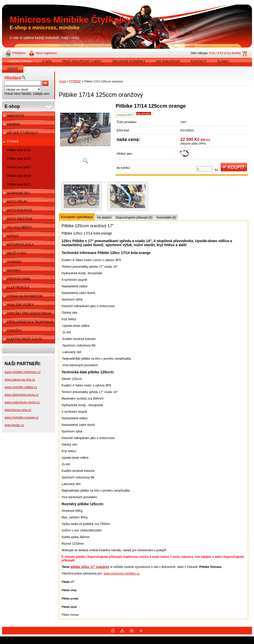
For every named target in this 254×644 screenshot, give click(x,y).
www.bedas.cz (14, 425)
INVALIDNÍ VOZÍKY (20, 305)
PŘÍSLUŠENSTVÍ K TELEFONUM (30, 322)
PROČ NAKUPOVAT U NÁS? (82, 61)
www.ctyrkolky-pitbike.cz (21, 387)
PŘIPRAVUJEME (19, 279)
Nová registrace (46, 53)
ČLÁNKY (223, 61)
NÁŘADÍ (13, 236)
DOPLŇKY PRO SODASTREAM (29, 313)
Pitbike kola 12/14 (19, 159)
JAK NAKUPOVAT (168, 61)
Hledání (13, 78)
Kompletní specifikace (77, 217)
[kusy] (204, 169)
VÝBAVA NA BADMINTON (25, 296)
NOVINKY (14, 270)
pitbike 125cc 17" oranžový (90, 567)
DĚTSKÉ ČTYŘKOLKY (23, 133)
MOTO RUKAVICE (20, 210)
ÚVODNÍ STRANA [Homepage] (20, 61)
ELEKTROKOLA (18, 288)
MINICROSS (16, 116)
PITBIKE (13, 142)
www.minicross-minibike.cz (122, 573)
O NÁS (47, 61)
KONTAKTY (199, 61)
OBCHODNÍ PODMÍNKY (129, 61)
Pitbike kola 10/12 (19, 150)
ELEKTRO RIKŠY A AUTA (25, 339)
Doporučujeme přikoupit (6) (134, 218)
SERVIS (13, 69)
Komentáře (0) (166, 218)
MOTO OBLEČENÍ (20, 219)
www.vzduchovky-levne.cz (22, 402)
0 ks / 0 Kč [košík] (225, 53)
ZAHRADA (14, 262)
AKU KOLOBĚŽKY (20, 227)
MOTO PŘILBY (17, 202)
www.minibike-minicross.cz (23, 372)
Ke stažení (104, 218)
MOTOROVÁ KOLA (20, 245)
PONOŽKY (15, 331)
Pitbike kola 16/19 (19, 176)
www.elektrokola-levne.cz (22, 395)
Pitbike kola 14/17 (19, 167)
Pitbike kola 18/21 (19, 185)
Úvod (62, 81)
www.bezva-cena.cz (18, 410)
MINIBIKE (14, 124)
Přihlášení (19, 53)
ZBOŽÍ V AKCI (17, 253)
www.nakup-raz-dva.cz (20, 380)
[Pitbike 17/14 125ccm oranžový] (85, 135)
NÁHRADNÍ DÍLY (19, 193)
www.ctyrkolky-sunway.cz (21, 418)
